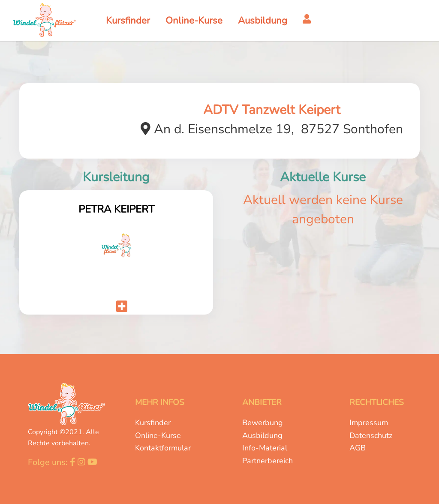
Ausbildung (262, 435)
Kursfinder (153, 423)
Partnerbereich (268, 461)
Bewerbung (263, 423)
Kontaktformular (163, 448)
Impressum (369, 423)
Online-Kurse (158, 435)
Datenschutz (371, 435)
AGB (358, 448)
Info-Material (265, 448)
